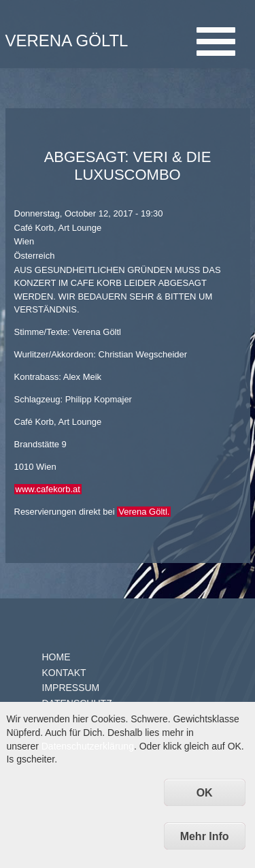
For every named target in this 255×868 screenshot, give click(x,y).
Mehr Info (205, 836)
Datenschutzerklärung (88, 746)
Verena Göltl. (144, 512)
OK (205, 793)
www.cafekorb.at (48, 489)
